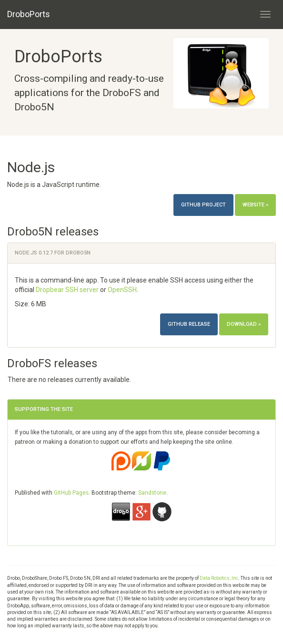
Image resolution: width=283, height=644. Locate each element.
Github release (189, 324)
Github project (203, 205)
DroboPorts (29, 14)
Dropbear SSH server (67, 290)
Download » (244, 324)
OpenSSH (122, 290)
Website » (255, 205)
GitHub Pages (71, 493)
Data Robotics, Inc (219, 578)
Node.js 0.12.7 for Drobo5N (53, 253)
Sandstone (152, 493)
